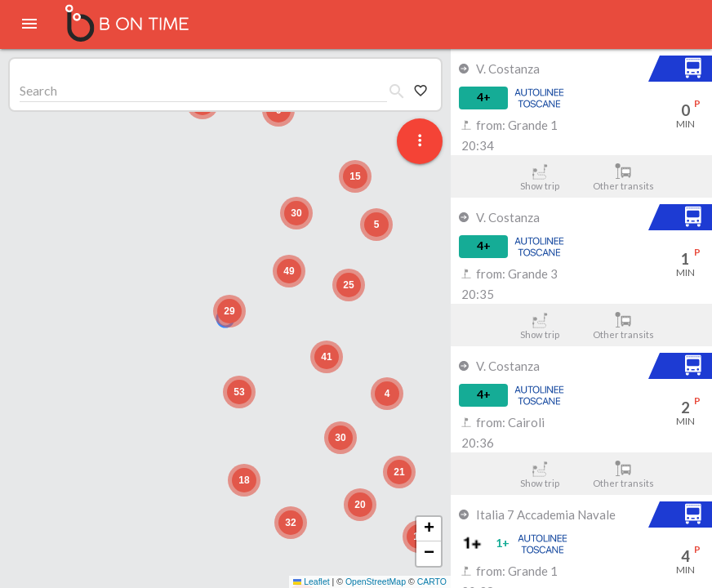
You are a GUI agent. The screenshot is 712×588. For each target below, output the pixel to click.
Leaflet (311, 581)
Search (38, 90)
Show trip (539, 177)
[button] (229, 311)
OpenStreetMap (376, 581)
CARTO (432, 581)
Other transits (623, 177)
